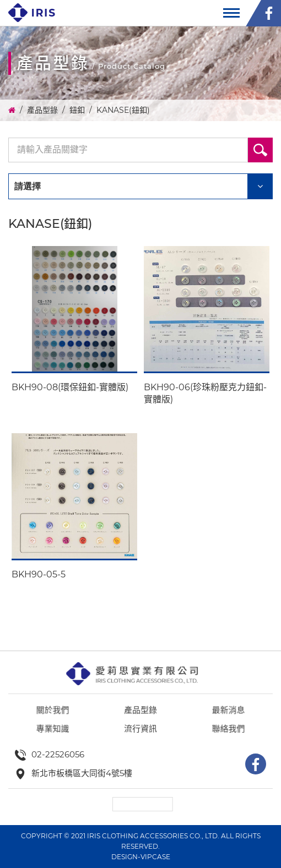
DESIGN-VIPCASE (141, 857)
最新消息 (223, 733)
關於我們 (58, 733)
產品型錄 (42, 110)
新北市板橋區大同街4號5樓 (82, 773)
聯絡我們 (223, 750)
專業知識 (58, 750)
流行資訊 (140, 750)
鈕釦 (77, 110)
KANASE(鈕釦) (123, 110)
